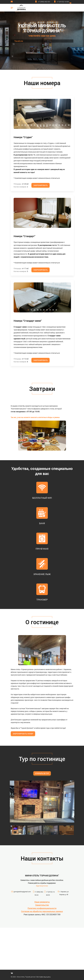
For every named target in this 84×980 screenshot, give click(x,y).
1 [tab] (16, 125)
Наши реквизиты (42, 902)
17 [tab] (66, 125)
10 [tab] (44, 125)
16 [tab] (62, 125)
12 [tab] (50, 125)
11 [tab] (47, 125)
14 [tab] (56, 125)
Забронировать (41, 185)
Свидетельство (42, 905)
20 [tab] (41, 126)
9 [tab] (41, 125)
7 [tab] (35, 125)
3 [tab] (22, 125)
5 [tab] (28, 125)
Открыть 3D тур (42, 773)
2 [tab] (19, 125)
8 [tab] (38, 125)
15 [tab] (59, 125)
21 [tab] (44, 126)
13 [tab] (53, 125)
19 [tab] (38, 126)
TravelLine (19, 41)
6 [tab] (31, 125)
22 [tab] (47, 126)
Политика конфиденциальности (42, 908)
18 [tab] (69, 125)
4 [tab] (25, 125)
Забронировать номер (23, 734)
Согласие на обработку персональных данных (42, 911)
